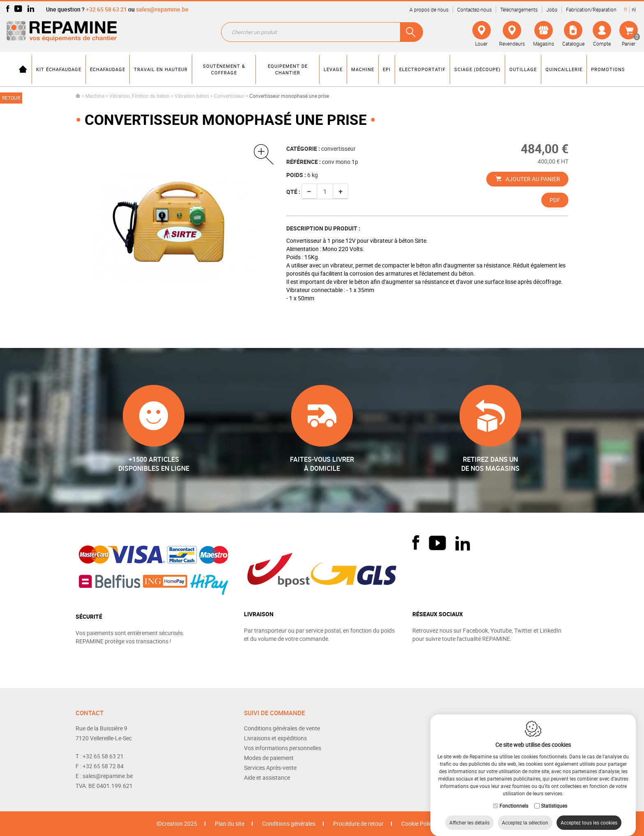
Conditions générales (289, 823)
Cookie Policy (418, 823)
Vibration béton (192, 96)
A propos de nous (429, 9)
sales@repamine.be (162, 9)
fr (626, 9)
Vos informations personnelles (283, 748)
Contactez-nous (474, 9)
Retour (11, 98)
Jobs (552, 9)
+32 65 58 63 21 (106, 9)
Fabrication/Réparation (591, 9)
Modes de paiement (269, 758)
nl (634, 9)
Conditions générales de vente (282, 728)
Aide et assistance (267, 777)
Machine (95, 96)
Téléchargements (519, 9)
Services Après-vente (270, 768)
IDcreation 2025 (177, 823)
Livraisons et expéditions (275, 738)
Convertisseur (229, 96)
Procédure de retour (358, 823)
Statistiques (554, 797)
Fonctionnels (514, 797)
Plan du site (230, 823)
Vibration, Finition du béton (139, 96)
